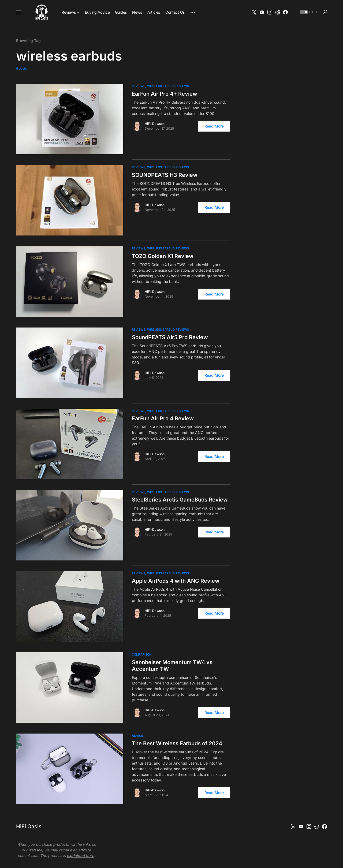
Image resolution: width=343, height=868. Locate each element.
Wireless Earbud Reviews (168, 86)
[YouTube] (262, 12)
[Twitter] (254, 12)
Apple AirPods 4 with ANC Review (176, 581)
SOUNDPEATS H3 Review (165, 175)
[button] (19, 12)
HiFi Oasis (29, 826)
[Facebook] (285, 12)
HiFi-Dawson (155, 124)
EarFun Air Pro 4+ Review (165, 94)
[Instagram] (270, 12)
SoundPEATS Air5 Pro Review (170, 337)
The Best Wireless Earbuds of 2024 (177, 743)
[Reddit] (278, 12)
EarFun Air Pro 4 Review (163, 418)
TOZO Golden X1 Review (163, 256)
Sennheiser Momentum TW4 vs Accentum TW (172, 666)
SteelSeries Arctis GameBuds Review (180, 500)
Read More (214, 126)
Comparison (142, 654)
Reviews (139, 86)
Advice (137, 736)
